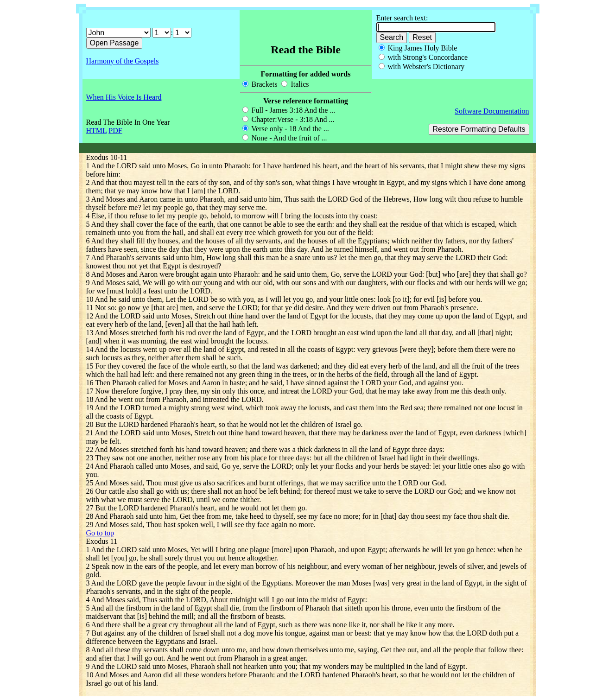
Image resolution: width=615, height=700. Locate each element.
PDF (115, 130)
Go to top (100, 533)
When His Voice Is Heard (124, 97)
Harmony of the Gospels (123, 61)
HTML (97, 130)
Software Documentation (492, 111)
